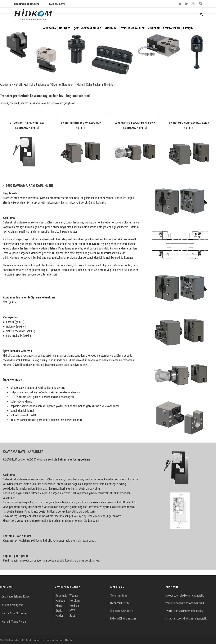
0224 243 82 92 (57, 4)
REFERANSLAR (171, 28)
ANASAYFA (49, 28)
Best (72, 616)
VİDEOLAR (154, 28)
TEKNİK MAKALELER (133, 28)
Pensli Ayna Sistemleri (15, 613)
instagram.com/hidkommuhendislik (186, 618)
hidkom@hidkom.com (26, 4)
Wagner (74, 596)
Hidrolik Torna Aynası (14, 622)
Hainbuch (61, 601)
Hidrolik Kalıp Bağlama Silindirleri (96, 85)
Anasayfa (5, 85)
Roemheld (61, 596)
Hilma (59, 606)
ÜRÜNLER (65, 28)
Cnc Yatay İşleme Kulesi (16, 596)
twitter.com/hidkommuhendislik (184, 611)
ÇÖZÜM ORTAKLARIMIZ (87, 28)
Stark (58, 611)
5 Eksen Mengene (12, 605)
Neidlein (74, 606)
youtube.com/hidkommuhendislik (185, 603)
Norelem (74, 601)
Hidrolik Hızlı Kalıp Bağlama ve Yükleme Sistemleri (44, 85)
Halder (59, 616)
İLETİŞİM (188, 28)
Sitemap (68, 640)
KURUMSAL (111, 28)
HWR (72, 611)
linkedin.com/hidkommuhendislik (185, 595)
